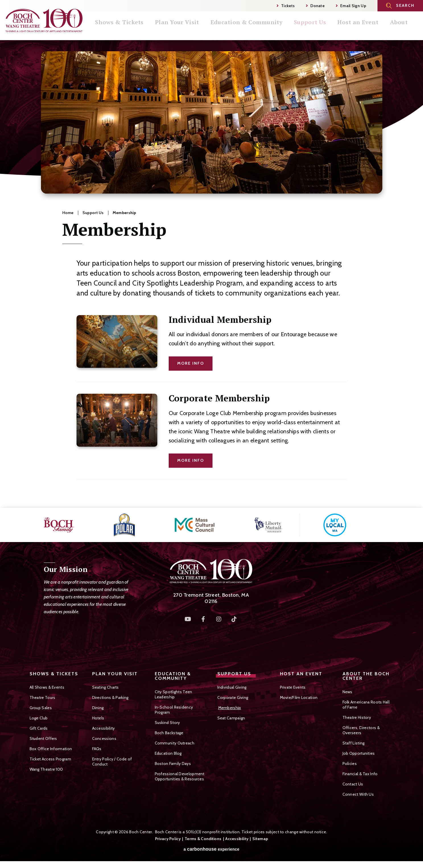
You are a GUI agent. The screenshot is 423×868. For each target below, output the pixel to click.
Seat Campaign (231, 718)
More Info (191, 363)
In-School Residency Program (174, 710)
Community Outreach (175, 743)
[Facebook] (203, 619)
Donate (315, 6)
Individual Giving (232, 687)
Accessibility (104, 728)
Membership (230, 708)
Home (68, 213)
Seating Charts (106, 687)
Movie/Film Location (299, 697)
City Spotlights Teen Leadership (174, 694)
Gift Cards (39, 728)
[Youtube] (188, 619)
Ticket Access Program (50, 759)
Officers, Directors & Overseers (361, 730)
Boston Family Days (173, 764)
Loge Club (39, 718)
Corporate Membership (219, 398)
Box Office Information (51, 749)
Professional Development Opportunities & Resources (180, 776)
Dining (98, 708)
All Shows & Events (47, 687)
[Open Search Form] (400, 6)
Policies (350, 764)
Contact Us (353, 784)
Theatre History (357, 717)
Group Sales (41, 708)
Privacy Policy (168, 839)
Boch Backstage (169, 733)
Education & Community (258, 28)
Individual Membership (220, 320)
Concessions (104, 738)
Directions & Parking (110, 697)
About (406, 28)
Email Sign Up (351, 6)
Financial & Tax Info (360, 774)
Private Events (293, 687)
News (347, 692)
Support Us (320, 28)
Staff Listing (354, 743)
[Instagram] (219, 619)
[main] (211, 274)
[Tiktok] (234, 619)
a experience (211, 849)
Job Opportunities (359, 753)
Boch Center (44, 20)
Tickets (286, 6)
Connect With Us (358, 794)
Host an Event (366, 28)
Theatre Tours (43, 697)
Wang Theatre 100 (46, 769)
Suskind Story (167, 723)
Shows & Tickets (134, 28)
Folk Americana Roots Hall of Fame (366, 705)
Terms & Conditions (203, 839)
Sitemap (260, 839)
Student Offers (43, 738)
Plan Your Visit (190, 28)
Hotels (98, 718)
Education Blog (168, 753)
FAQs (97, 749)
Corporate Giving (233, 697)
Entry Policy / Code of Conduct (112, 762)
